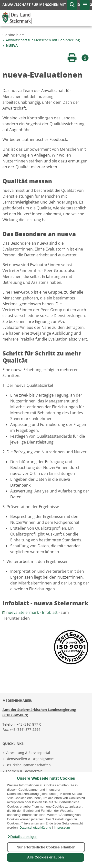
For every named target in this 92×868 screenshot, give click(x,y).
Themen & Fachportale (24, 771)
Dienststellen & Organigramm (30, 759)
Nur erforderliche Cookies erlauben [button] (46, 847)
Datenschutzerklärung (35, 828)
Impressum (62, 828)
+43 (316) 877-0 (29, 724)
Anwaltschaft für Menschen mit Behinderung (41, 40)
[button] (22, 837)
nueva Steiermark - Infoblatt (32, 612)
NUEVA (10, 45)
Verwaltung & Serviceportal (28, 753)
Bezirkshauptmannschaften (28, 765)
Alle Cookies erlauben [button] (45, 857)
